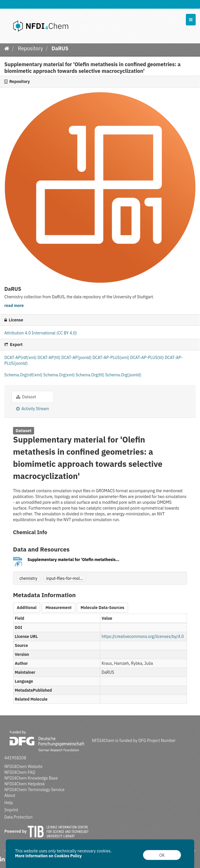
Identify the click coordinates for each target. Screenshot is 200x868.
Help (9, 803)
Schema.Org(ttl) (90, 375)
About (10, 795)
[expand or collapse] (191, 20)
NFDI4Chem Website (23, 767)
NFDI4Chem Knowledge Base (31, 778)
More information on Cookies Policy (48, 856)
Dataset (26, 397)
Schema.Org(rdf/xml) (24, 375)
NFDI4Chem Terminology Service (34, 790)
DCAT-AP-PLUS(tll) (147, 358)
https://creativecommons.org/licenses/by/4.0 (143, 636)
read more (14, 306)
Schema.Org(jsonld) (123, 375)
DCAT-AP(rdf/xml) (21, 358)
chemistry (28, 578)
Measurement (58, 608)
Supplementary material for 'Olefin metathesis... (73, 560)
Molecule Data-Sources (102, 608)
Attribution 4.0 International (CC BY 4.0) (41, 333)
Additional (27, 608)
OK (162, 855)
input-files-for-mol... (65, 578)
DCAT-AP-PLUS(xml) (111, 358)
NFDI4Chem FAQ (20, 772)
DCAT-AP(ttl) (49, 358)
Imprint (11, 810)
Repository (30, 48)
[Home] (7, 48)
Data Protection (18, 817)
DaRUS (60, 48)
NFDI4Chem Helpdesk (25, 784)
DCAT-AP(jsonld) (77, 358)
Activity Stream (33, 409)
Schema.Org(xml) (60, 375)
